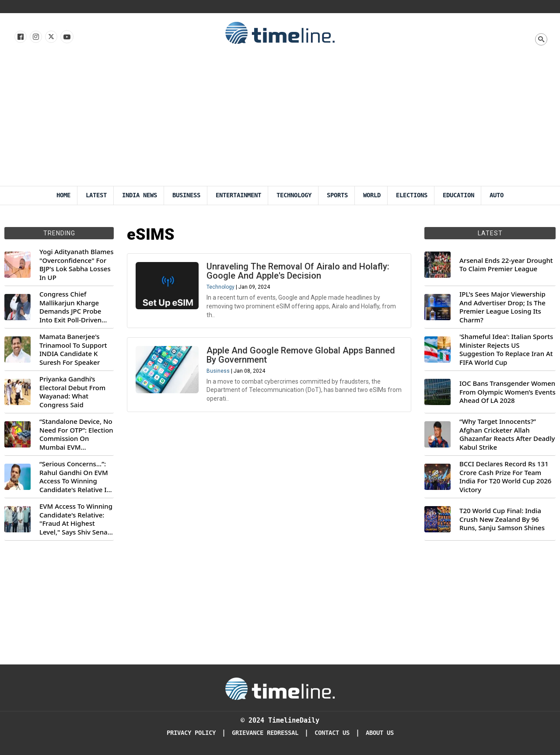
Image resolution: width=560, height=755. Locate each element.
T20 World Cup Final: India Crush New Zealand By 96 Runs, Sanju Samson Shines (502, 519)
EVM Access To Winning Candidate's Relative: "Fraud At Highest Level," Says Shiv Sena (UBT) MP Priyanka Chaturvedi (76, 519)
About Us (380, 733)
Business (186, 195)
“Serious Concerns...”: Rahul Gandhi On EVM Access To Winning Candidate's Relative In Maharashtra (75, 477)
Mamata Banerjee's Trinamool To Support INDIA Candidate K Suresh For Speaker (73, 350)
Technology (294, 195)
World (372, 195)
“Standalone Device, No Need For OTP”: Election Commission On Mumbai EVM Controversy (76, 434)
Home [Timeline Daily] (63, 195)
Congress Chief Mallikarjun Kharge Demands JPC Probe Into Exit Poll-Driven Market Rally (70, 307)
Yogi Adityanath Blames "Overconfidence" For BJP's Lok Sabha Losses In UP (76, 265)
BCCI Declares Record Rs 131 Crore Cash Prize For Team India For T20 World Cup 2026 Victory (505, 477)
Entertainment (238, 195)
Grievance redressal (265, 733)
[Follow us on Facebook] (20, 37)
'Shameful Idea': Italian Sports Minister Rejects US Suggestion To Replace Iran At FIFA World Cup (506, 350)
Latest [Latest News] (96, 195)
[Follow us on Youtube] (66, 37)
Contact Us (332, 733)
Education (458, 195)
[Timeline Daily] (280, 688)
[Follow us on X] (51, 37)
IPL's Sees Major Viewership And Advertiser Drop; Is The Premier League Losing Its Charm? (502, 307)
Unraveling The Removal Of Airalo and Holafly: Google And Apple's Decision (298, 271)
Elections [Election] (412, 195)
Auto (497, 195)
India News (140, 195)
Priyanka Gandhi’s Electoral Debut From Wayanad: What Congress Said (72, 392)
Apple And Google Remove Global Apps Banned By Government (301, 356)
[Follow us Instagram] (35, 37)
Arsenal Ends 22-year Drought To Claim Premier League (506, 265)
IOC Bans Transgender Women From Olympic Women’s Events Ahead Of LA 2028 (507, 392)
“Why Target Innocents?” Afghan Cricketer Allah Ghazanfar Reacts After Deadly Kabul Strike (507, 434)
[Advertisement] (280, 120)
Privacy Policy (191, 733)
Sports (337, 195)
